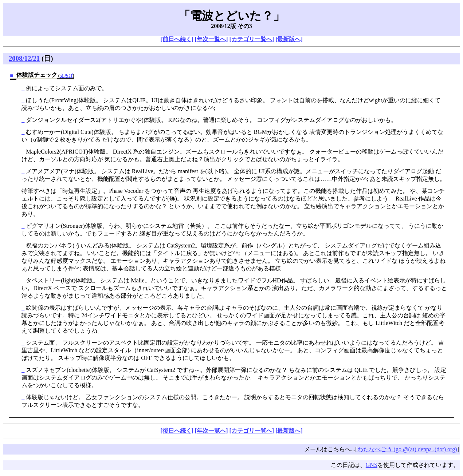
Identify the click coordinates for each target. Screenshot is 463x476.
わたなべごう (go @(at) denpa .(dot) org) (407, 449)
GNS (372, 465)
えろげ (66, 76)
